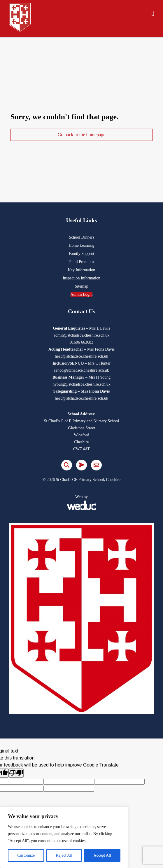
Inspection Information (81, 278)
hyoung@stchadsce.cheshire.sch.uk (81, 384)
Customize (26, 855)
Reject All (64, 855)
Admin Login (82, 294)
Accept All (102, 855)
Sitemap (82, 286)
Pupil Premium (81, 262)
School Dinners (81, 237)
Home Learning (81, 245)
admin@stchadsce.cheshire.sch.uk (81, 335)
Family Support (82, 254)
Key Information (82, 270)
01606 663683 (81, 342)
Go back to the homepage (82, 135)
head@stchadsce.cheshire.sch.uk (81, 356)
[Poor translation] (16, 773)
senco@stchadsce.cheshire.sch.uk (81, 370)
